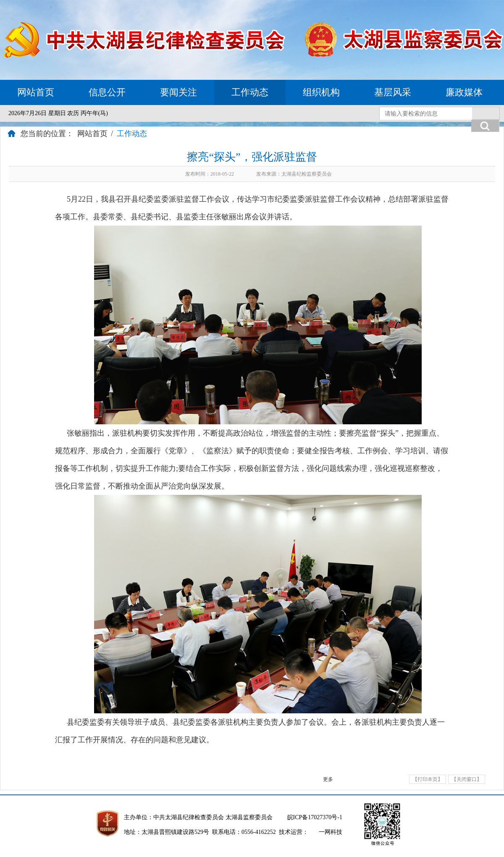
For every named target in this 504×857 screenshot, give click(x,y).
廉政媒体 (464, 92)
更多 (328, 779)
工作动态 (250, 92)
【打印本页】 (428, 779)
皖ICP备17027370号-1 (315, 817)
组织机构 (321, 92)
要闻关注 (178, 92)
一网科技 (331, 832)
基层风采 (393, 92)
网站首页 (36, 92)
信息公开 (107, 92)
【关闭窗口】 (467, 779)
